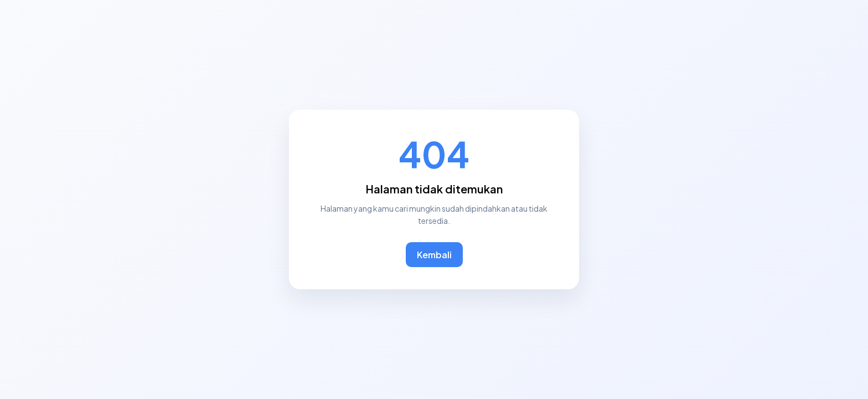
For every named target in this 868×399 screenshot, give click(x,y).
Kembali (434, 255)
